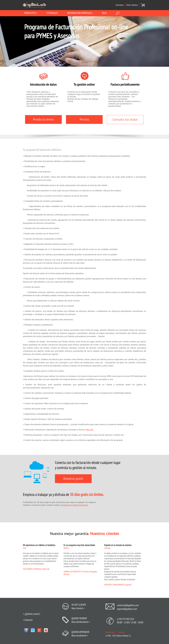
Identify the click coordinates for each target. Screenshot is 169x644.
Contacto (120, 5)
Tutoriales (52, 13)
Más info (89, 430)
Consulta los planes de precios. (75, 505)
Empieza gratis (73, 479)
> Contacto (28, 620)
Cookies (121, 632)
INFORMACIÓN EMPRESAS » (80, 13)
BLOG (104, 13)
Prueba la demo (43, 119)
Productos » (31, 13)
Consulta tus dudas (125, 120)
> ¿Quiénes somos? (32, 614)
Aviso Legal (110, 632)
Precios (84, 119)
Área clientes (132, 5)
